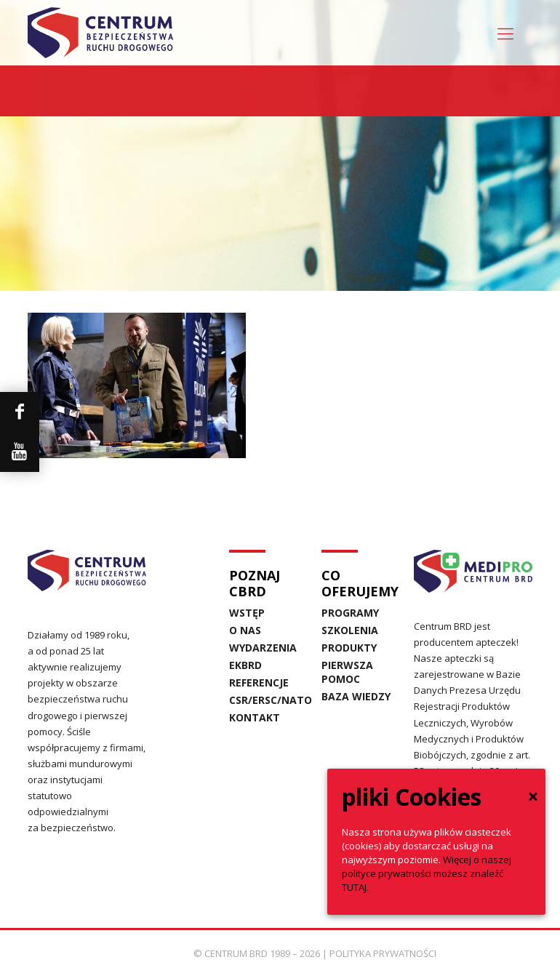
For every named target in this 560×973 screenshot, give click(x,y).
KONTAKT (252, 717)
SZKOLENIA (350, 630)
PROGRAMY (350, 613)
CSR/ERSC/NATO (252, 700)
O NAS (245, 630)
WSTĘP (247, 613)
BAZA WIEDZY (356, 696)
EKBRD (245, 665)
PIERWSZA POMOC (347, 672)
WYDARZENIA (252, 648)
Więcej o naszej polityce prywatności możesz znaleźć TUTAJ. (427, 873)
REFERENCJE (252, 682)
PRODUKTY (349, 648)
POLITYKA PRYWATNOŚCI (383, 953)
